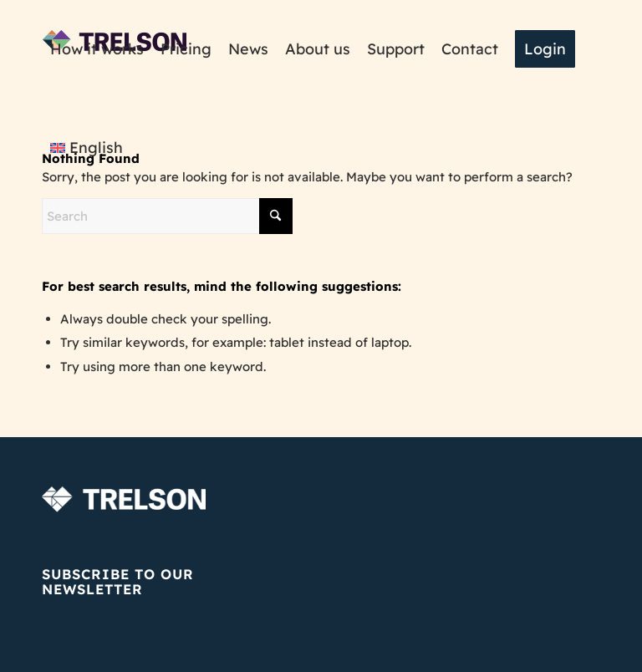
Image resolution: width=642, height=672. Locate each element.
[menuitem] (97, 49)
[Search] (167, 216)
